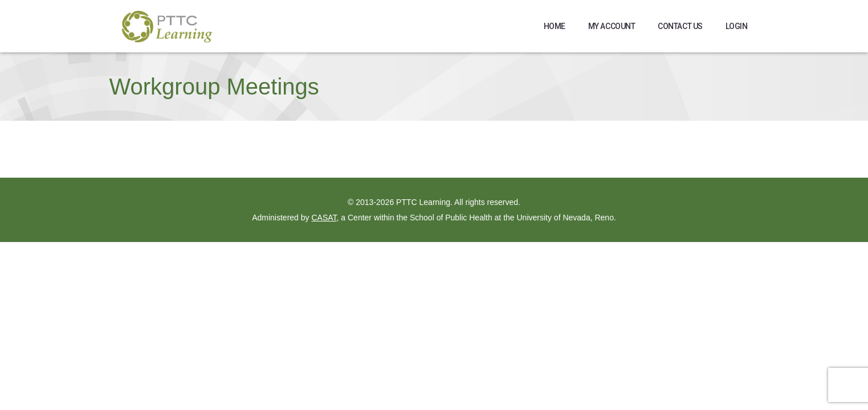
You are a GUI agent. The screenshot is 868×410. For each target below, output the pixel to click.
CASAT (324, 218)
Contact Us (680, 26)
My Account (612, 26)
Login (737, 26)
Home (555, 26)
